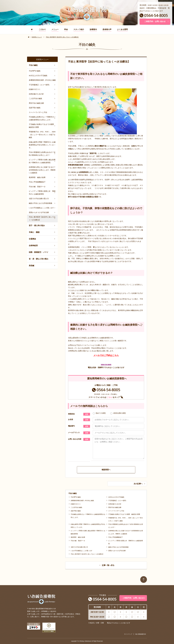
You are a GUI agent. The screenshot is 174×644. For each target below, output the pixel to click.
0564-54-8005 (154, 15)
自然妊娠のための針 (115, 504)
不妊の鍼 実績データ (78, 541)
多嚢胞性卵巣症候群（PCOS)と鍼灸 (82, 501)
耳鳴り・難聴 (34, 232)
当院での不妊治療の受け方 (79, 547)
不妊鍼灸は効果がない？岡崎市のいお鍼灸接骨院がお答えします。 (42, 118)
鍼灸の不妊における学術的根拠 (118, 547)
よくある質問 (122, 29)
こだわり (42, 29)
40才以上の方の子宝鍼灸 (116, 497)
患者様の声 (107, 29)
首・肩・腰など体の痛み (39, 259)
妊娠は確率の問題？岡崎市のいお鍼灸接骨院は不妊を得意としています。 (42, 145)
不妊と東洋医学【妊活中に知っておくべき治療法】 (87, 554)
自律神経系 (33, 246)
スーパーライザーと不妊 (116, 511)
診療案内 (93, 29)
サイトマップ (128, 634)
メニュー (55, 29)
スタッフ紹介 (79, 29)
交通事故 (32, 239)
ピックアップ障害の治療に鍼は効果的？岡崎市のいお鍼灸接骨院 (42, 161)
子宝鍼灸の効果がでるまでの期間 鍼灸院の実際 (124, 514)
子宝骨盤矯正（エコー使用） (118, 501)
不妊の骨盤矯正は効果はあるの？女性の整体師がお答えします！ (42, 154)
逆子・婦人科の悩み (37, 225)
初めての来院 (99, 413)
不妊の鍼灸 (33, 65)
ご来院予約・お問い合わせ (156, 21)
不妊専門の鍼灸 (76, 497)
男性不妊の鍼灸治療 (115, 507)
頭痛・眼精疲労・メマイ (39, 252)
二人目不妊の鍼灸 (76, 507)
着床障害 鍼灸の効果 (78, 537)
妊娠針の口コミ (76, 504)
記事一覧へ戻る (107, 565)
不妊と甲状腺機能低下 (116, 537)
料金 (66, 29)
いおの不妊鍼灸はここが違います (82, 551)
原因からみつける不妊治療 (117, 551)
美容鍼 (32, 266)
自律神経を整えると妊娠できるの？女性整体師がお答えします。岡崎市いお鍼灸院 (42, 170)
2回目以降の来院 (118, 413)
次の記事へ (139, 484)
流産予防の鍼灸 (76, 511)
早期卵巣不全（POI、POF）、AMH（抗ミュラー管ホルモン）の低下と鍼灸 (42, 135)
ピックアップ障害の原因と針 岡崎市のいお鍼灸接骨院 (42, 193)
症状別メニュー (37, 37)
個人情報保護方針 (141, 634)
